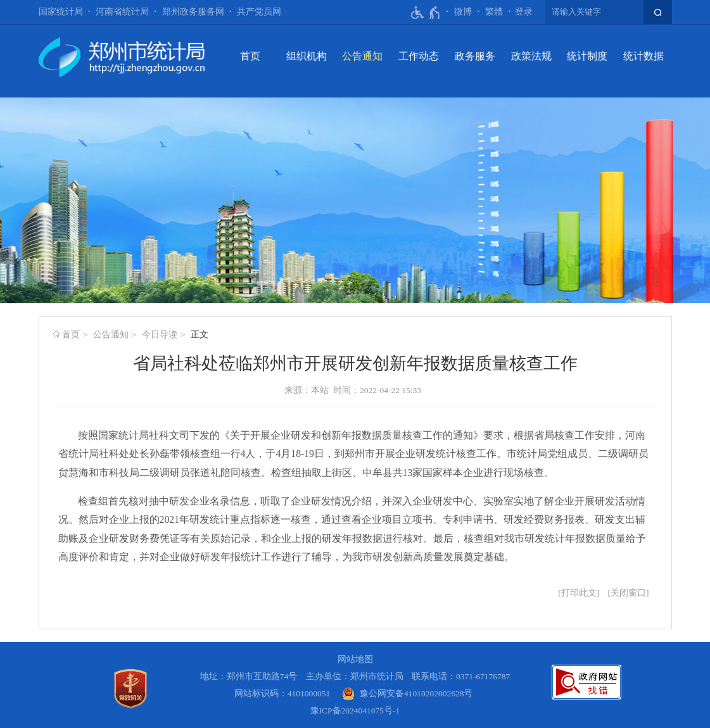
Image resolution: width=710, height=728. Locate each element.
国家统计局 (61, 12)
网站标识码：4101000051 (282, 693)
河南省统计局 (122, 12)
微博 (463, 12)
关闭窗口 (628, 593)
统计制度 (587, 56)
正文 (200, 335)
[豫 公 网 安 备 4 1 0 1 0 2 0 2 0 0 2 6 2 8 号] (408, 693)
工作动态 (419, 56)
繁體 (494, 12)
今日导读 (160, 335)
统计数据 (643, 56)
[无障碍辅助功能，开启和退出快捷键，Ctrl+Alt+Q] (426, 13)
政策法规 (531, 56)
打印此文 (579, 593)
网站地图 (355, 659)
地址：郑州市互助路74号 (249, 676)
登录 (524, 12)
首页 (250, 56)
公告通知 (362, 56)
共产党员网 (259, 12)
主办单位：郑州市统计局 (355, 676)
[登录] (524, 12)
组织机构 (307, 56)
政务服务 (475, 56)
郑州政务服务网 (193, 12)
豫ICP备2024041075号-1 (355, 711)
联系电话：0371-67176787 (461, 676)
